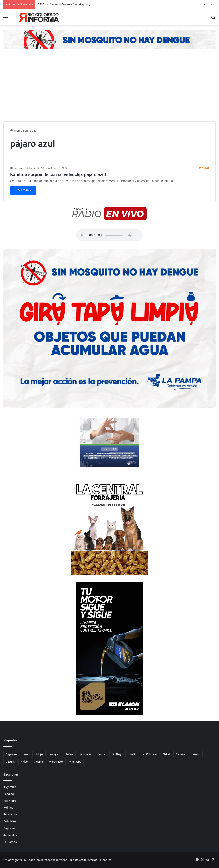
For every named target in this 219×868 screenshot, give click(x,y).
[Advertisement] (109, 88)
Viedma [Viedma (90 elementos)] (39, 762)
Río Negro (10, 801)
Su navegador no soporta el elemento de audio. (109, 235)
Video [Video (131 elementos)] (24, 762)
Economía (10, 814)
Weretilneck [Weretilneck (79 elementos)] (56, 762)
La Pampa (10, 842)
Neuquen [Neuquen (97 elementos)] (55, 754)
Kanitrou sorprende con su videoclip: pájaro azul (58, 174)
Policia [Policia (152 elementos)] (102, 754)
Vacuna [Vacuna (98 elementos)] (10, 762)
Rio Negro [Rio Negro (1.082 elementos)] (118, 754)
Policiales (10, 821)
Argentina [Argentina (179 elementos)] (12, 754)
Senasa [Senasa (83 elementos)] (180, 754)
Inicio (15, 131)
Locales (9, 794)
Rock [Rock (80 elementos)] (132, 754)
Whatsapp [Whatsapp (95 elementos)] (75, 762)
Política (8, 807)
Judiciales (10, 835)
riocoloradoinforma (25, 168)
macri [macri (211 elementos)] (27, 754)
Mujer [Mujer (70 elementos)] (40, 754)
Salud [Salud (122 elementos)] (166, 754)
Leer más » (23, 190)
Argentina (10, 787)
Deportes (9, 828)
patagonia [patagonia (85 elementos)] (85, 754)
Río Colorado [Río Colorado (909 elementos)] (149, 754)
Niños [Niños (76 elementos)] (70, 754)
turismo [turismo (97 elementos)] (196, 754)
